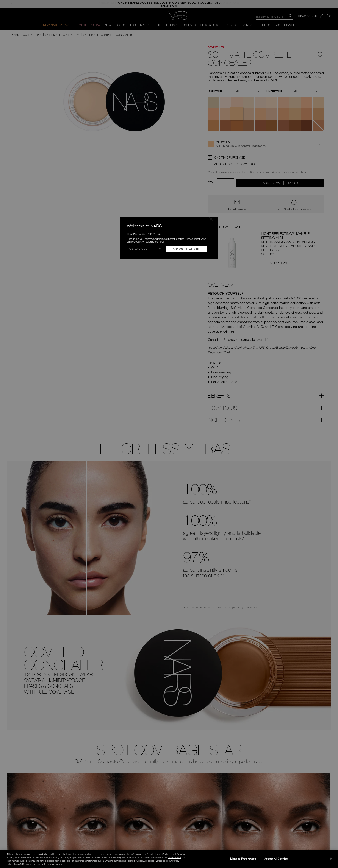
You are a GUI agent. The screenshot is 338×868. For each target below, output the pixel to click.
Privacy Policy (174, 857)
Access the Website (186, 249)
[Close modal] (211, 219)
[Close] (331, 859)
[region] (169, 859)
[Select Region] (145, 249)
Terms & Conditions (23, 864)
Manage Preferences (243, 858)
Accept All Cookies (276, 858)
